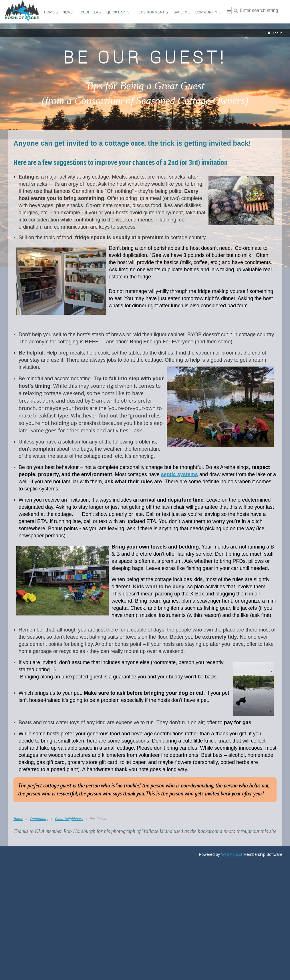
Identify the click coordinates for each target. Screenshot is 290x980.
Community (39, 819)
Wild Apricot (232, 854)
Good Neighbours (69, 819)
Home (18, 819)
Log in (278, 33)
